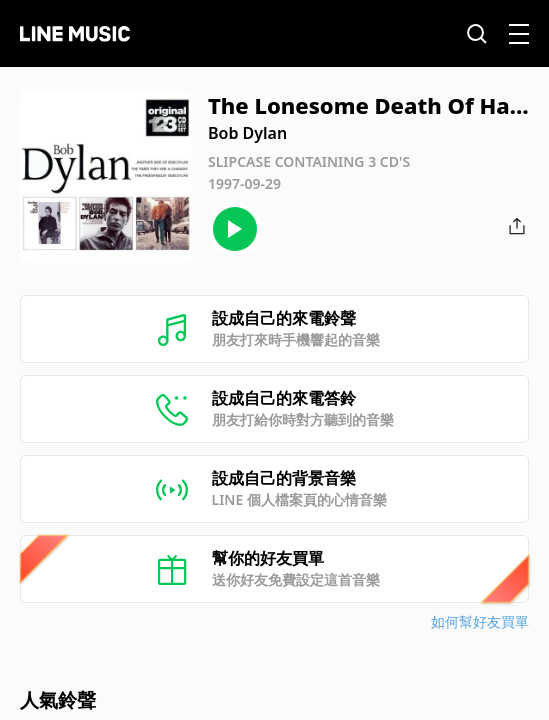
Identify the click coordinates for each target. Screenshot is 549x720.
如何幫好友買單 (480, 621)
